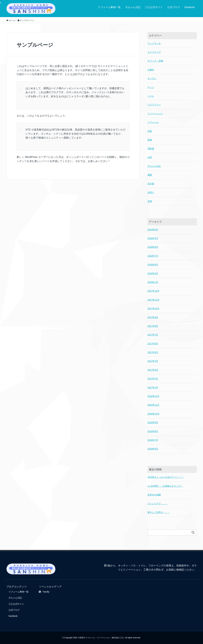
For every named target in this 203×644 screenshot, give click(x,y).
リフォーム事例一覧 (109, 7)
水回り (151, 192)
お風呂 (151, 70)
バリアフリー (154, 105)
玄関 (150, 201)
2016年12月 (153, 396)
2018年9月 (153, 238)
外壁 (150, 157)
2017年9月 (153, 317)
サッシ (151, 87)
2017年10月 (153, 308)
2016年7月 (153, 440)
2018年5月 (153, 273)
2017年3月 (153, 370)
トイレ (151, 96)
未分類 (151, 184)
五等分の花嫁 (154, 495)
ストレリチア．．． (157, 504)
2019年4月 (153, 230)
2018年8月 (153, 247)
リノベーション (155, 114)
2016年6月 (153, 449)
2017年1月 (153, 387)
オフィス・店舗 (155, 61)
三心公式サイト (154, 7)
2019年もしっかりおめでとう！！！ (165, 477)
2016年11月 (153, 405)
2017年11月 (153, 300)
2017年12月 (153, 291)
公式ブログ (174, 7)
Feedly (44, 592)
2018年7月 (153, 256)
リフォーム (153, 122)
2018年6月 (153, 265)
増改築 (151, 149)
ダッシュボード (75, 157)
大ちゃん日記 (133, 7)
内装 (150, 131)
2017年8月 (153, 326)
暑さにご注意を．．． (159, 512)
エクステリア (154, 52)
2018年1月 (153, 282)
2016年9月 (153, 422)
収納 (150, 140)
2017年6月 (153, 344)
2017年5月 (153, 352)
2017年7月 (153, 335)
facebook (190, 7)
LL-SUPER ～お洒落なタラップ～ (165, 486)
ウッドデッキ (154, 43)
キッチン (152, 78)
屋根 (150, 175)
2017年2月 (153, 379)
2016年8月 (153, 431)
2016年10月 (153, 414)
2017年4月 (153, 361)
